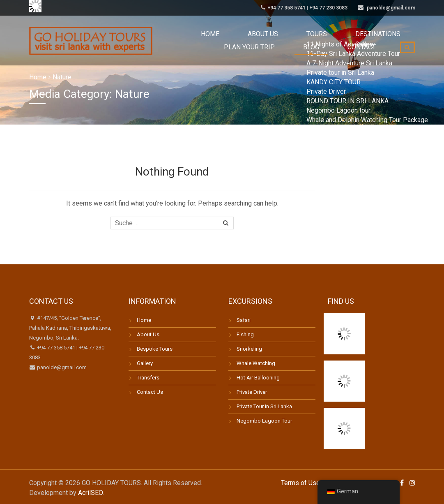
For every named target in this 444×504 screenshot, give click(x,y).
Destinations (324, 34)
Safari (244, 320)
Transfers (148, 378)
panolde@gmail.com (61, 367)
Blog (331, 58)
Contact (368, 58)
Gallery (145, 363)
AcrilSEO (90, 493)
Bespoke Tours (155, 349)
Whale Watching (256, 363)
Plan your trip (384, 34)
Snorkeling (249, 349)
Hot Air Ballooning (258, 378)
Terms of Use (300, 483)
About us (237, 34)
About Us (148, 334)
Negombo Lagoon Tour (264, 421)
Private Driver (252, 392)
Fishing (245, 334)
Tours (278, 34)
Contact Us (150, 392)
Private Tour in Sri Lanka (264, 406)
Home (199, 34)
